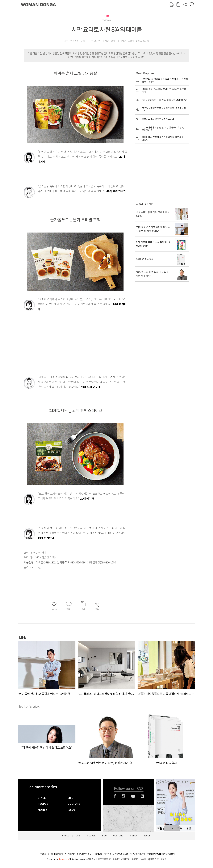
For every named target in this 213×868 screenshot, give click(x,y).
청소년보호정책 (168, 854)
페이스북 (115, 796)
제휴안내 (133, 854)
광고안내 (51, 854)
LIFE (107, 16)
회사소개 (107, 854)
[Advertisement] (68, 335)
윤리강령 (60, 854)
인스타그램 (124, 796)
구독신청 (43, 854)
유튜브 (133, 796)
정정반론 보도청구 (84, 854)
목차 (170, 828)
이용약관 (142, 854)
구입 (189, 828)
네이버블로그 (142, 796)
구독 (179, 828)
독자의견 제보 (70, 854)
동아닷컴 (99, 854)
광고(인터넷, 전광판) (120, 854)
